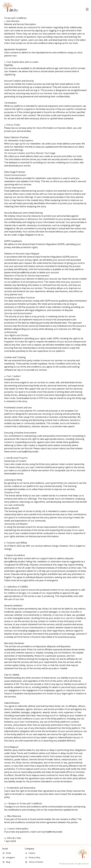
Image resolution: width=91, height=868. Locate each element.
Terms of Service (34, 862)
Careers (30, 853)
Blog (6, 862)
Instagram (9, 857)
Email (7, 853)
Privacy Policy (33, 857)
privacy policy (26, 128)
